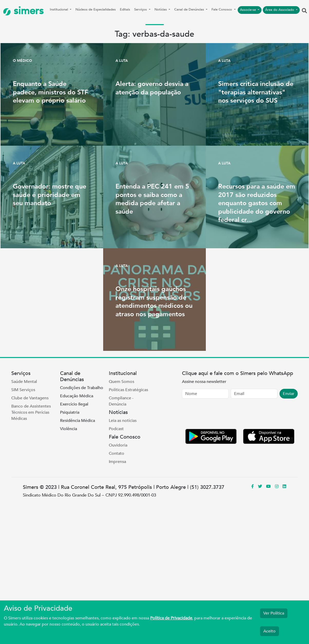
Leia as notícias (123, 421)
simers (23, 11)
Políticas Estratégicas (128, 390)
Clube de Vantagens (30, 398)
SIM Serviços (23, 390)
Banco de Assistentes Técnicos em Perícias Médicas (31, 412)
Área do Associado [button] (280, 10)
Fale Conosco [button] (222, 9)
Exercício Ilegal (74, 404)
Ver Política (274, 613)
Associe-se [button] (248, 10)
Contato (117, 453)
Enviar (289, 394)
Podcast (116, 429)
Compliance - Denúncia (121, 401)
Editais (125, 9)
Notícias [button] (161, 9)
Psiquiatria (70, 412)
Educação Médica (77, 396)
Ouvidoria (118, 445)
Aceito (269, 631)
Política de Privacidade (171, 618)
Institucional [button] (59, 9)
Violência (69, 429)
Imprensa (117, 462)
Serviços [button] (141, 9)
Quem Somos (122, 382)
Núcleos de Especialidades (96, 9)
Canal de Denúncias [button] (190, 9)
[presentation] (221, 415)
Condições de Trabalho (82, 388)
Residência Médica (78, 421)
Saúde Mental (24, 382)
